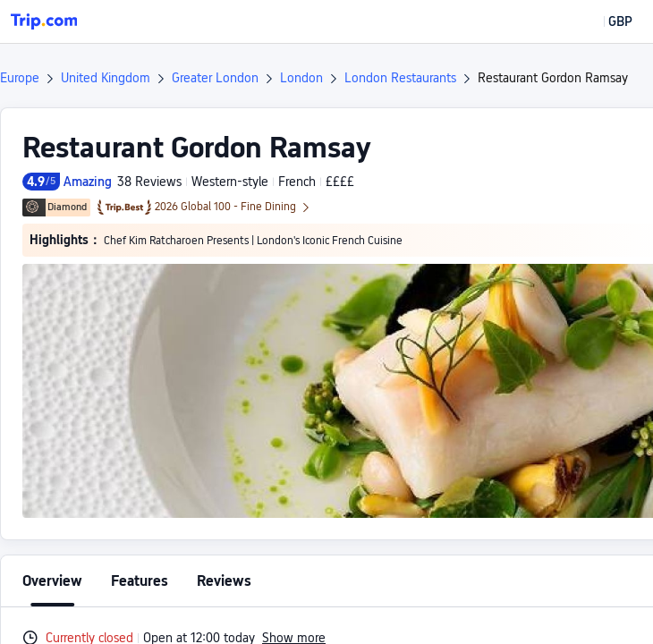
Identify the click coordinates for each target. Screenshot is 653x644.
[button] (607, 21)
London (301, 78)
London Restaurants (400, 78)
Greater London (215, 78)
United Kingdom (106, 78)
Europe (20, 78)
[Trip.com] (44, 21)
